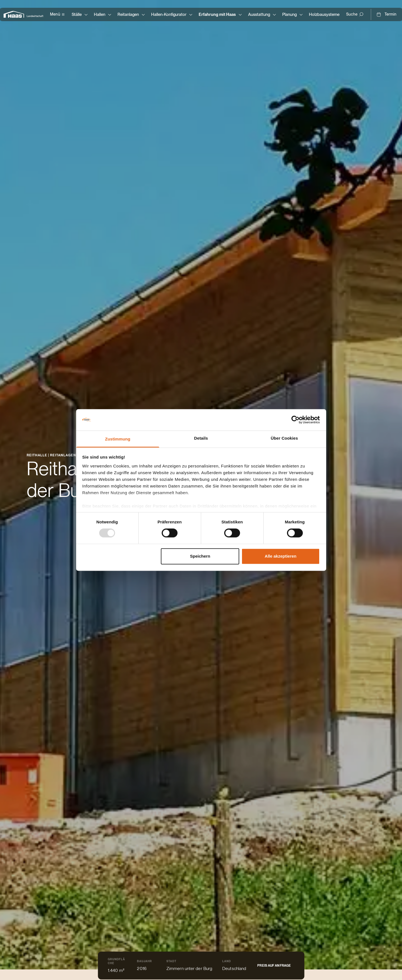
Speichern (200, 556)
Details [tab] (201, 438)
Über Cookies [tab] (284, 438)
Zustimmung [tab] (118, 439)
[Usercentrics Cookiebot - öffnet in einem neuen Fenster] (295, 420)
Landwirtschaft (35, 16)
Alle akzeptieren (281, 556)
